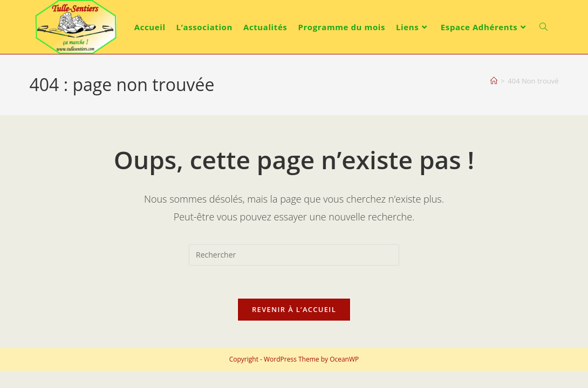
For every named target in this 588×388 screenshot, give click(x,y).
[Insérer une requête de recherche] (294, 255)
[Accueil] (494, 81)
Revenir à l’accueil (294, 309)
